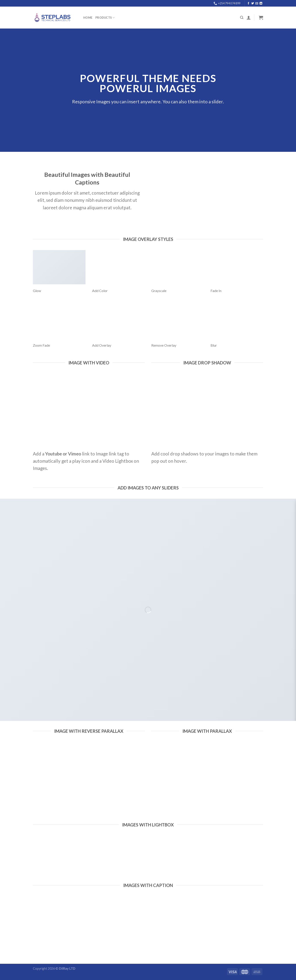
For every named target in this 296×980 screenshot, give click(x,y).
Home (88, 18)
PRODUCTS (105, 18)
